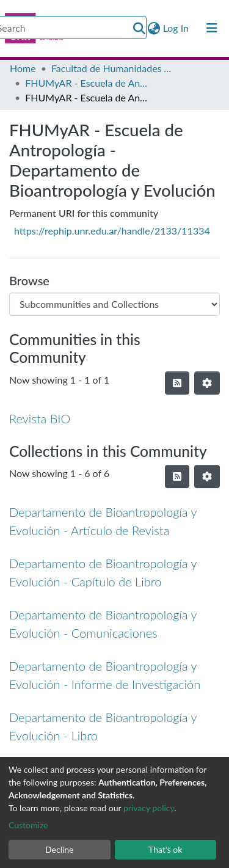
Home (23, 68)
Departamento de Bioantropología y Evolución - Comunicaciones (103, 624)
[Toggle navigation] (212, 28)
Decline (60, 849)
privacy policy (149, 808)
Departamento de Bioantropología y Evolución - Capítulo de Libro (103, 572)
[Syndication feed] (177, 383)
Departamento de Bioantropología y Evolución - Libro (103, 726)
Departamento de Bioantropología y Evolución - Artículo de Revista (103, 521)
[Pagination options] (207, 383)
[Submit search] (139, 28)
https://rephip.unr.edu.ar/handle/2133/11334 (112, 231)
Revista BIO (40, 418)
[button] (154, 28)
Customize (28, 825)
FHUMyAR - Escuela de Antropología (86, 83)
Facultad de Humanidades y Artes (112, 68)
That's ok (165, 849)
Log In (176, 28)
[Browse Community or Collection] (114, 304)
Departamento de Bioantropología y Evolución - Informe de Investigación (105, 675)
